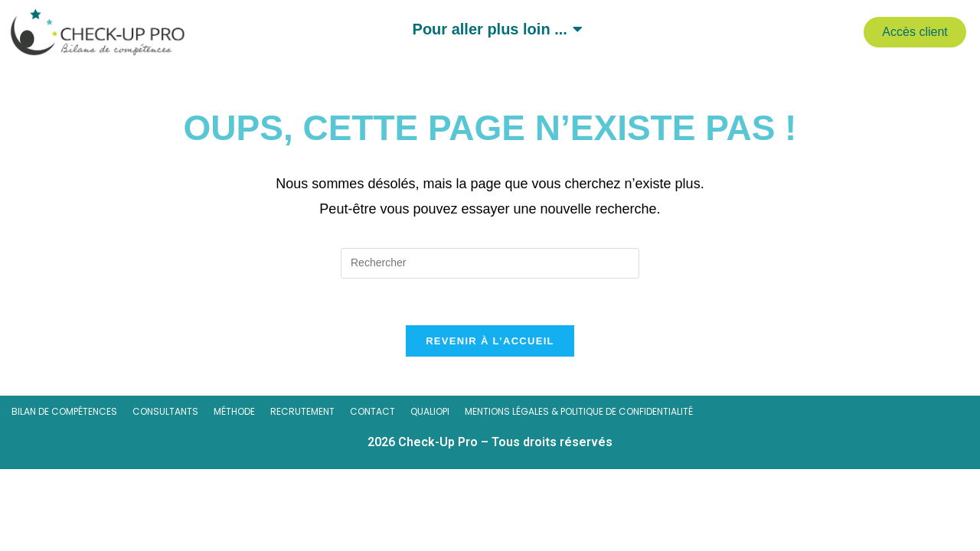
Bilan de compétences (64, 412)
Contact (372, 412)
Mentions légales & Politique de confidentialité (579, 412)
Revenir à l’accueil (490, 341)
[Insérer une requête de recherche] (490, 263)
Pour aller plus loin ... (493, 29)
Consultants (165, 412)
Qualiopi (430, 412)
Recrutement (302, 412)
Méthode (234, 412)
